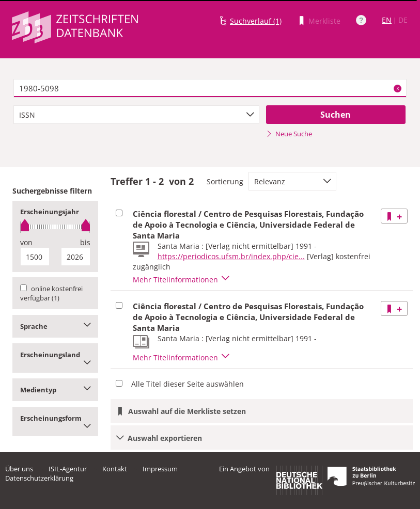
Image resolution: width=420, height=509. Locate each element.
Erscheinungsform (55, 421)
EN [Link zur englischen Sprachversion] (387, 20)
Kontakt (115, 469)
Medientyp (55, 390)
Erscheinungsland (55, 358)
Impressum (160, 469)
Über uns (19, 469)
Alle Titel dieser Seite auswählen (188, 384)
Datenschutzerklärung (39, 478)
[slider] (55, 227)
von (26, 242)
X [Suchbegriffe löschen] (398, 88)
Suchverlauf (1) (256, 21)
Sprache (55, 326)
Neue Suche (289, 134)
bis (85, 242)
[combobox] (136, 115)
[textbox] (210, 88)
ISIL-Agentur (68, 469)
